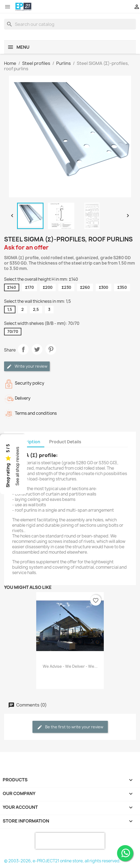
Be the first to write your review (70, 727)
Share (23, 349)
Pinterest (51, 349)
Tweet (37, 349)
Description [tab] (28, 442)
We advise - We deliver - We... (70, 666)
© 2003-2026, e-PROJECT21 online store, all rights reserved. (62, 861)
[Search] (70, 24)
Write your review (27, 366)
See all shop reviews (17, 466)
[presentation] (70, 841)
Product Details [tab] (65, 442)
